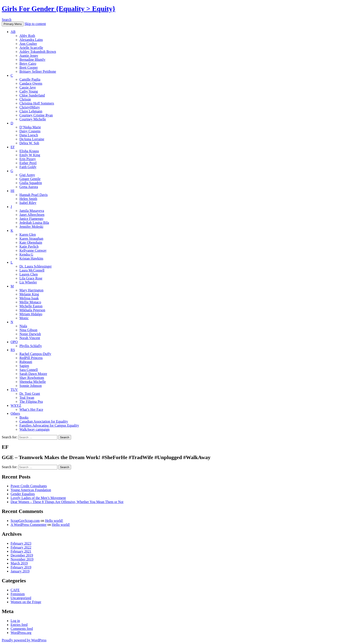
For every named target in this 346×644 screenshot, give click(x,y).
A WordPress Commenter (29, 525)
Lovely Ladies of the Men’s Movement (38, 498)
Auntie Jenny (29, 56)
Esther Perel (28, 163)
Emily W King (30, 155)
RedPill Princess (31, 358)
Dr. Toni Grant (30, 394)
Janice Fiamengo (31, 219)
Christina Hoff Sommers (37, 103)
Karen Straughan (31, 238)
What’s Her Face (31, 409)
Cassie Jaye (28, 87)
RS (13, 350)
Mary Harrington (31, 290)
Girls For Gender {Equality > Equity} (58, 9)
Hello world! (54, 521)
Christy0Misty (30, 107)
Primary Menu (13, 24)
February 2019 (21, 567)
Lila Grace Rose (31, 278)
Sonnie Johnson (31, 386)
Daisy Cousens (30, 131)
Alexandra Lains (31, 40)
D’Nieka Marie (30, 127)
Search (7, 20)
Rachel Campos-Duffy (35, 354)
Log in (15, 621)
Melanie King (29, 294)
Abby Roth (27, 36)
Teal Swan (27, 398)
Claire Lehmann (31, 111)
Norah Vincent (30, 338)
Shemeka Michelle (33, 382)
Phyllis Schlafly (31, 346)
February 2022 (21, 547)
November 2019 (22, 559)
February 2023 (21, 543)
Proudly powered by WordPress (24, 640)
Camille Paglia (30, 79)
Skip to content (35, 24)
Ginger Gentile (30, 179)
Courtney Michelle (33, 119)
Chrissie (25, 99)
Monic (24, 318)
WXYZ (16, 406)
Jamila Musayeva (32, 211)
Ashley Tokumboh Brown (38, 52)
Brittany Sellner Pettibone (38, 71)
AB (13, 32)
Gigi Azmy (27, 175)
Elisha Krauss (29, 151)
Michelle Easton (31, 306)
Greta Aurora (29, 187)
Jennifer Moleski (31, 227)
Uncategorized (21, 598)
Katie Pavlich (29, 246)
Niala (23, 326)
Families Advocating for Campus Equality (49, 425)
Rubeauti (26, 362)
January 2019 (20, 571)
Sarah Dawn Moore (33, 374)
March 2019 (19, 563)
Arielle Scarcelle (31, 48)
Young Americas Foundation (31, 490)
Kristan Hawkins (31, 258)
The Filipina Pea (31, 402)
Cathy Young (29, 91)
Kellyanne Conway (33, 250)
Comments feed (22, 629)
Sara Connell (29, 370)
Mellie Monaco (30, 302)
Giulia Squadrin (31, 183)
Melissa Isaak (29, 298)
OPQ (14, 342)
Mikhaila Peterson (32, 310)
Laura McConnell (32, 270)
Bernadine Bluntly (32, 60)
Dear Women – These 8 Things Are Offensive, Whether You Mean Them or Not (67, 502)
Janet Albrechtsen (32, 215)
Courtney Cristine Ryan (36, 115)
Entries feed (19, 625)
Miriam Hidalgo (31, 314)
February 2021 (21, 551)
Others (15, 413)
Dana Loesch (29, 135)
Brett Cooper (29, 67)
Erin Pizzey (28, 159)
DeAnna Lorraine (32, 139)
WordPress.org (21, 633)
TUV (14, 390)
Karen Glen (28, 235)
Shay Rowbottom (32, 378)
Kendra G (26, 254)
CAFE (15, 590)
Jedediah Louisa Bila (34, 223)
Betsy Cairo (28, 64)
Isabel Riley (28, 203)
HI (12, 191)
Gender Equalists (23, 494)
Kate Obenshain (31, 242)
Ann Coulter (28, 44)
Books (24, 417)
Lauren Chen (29, 274)
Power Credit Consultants (29, 486)
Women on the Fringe (26, 602)
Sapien (24, 366)
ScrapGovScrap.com (25, 521)
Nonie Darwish (30, 334)
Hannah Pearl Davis (34, 195)
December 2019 (22, 555)
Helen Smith (28, 199)
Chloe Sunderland (32, 95)
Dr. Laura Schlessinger (36, 266)
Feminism (18, 594)
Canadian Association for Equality (44, 421)
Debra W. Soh (29, 143)
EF (13, 147)
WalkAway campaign (34, 429)
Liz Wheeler (28, 282)
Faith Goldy (28, 167)
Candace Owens (31, 83)
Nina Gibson (28, 330)
